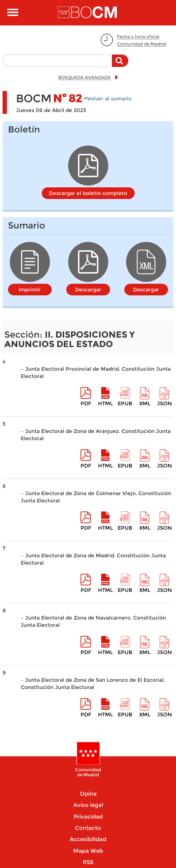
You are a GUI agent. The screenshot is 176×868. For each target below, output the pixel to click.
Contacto (88, 828)
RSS (88, 862)
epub (125, 403)
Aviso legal (88, 805)
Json (165, 403)
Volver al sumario (109, 99)
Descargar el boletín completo (88, 193)
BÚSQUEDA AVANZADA (85, 77)
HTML (105, 403)
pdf (86, 403)
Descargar (88, 290)
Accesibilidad (88, 839)
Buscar (120, 64)
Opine (88, 794)
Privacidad (88, 817)
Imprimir (30, 290)
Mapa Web (88, 851)
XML (145, 403)
